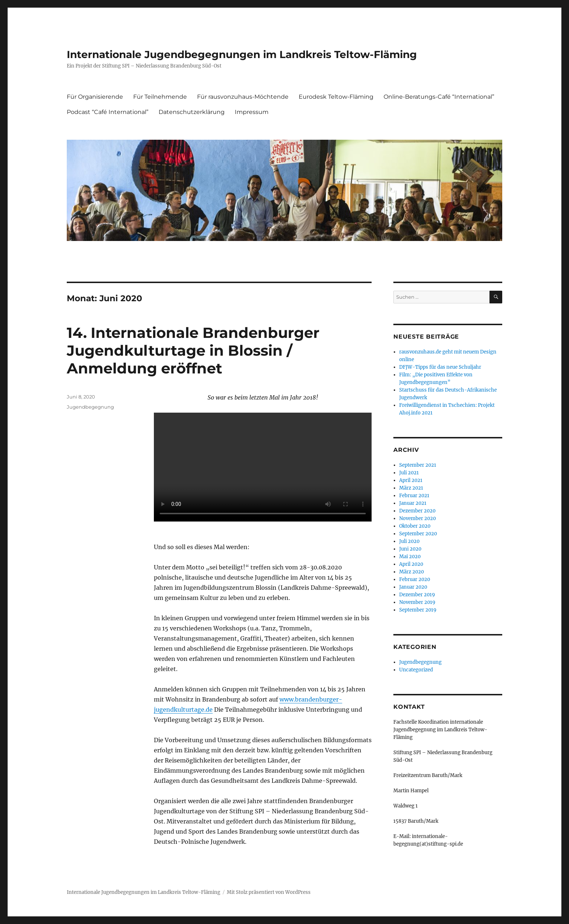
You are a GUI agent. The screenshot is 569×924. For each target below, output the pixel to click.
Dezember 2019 (417, 595)
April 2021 (411, 480)
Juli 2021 (409, 473)
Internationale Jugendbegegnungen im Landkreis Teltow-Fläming (242, 54)
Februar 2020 (415, 579)
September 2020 (418, 534)
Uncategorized (416, 670)
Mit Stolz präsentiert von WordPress (269, 892)
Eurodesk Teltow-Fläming (336, 97)
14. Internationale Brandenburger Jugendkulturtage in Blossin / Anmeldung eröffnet (193, 350)
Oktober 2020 (415, 526)
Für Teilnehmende (160, 97)
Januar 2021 (413, 503)
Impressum (252, 112)
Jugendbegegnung (90, 407)
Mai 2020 (410, 557)
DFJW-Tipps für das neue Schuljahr (440, 367)
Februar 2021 (414, 496)
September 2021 (418, 465)
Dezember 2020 (417, 511)
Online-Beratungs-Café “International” (439, 97)
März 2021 (411, 488)
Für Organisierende (95, 97)
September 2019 (418, 610)
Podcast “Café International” (108, 112)
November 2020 (417, 518)
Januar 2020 (413, 587)
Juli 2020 (409, 541)
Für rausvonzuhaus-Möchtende (243, 97)
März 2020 (412, 572)
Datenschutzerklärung (192, 112)
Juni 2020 (410, 549)
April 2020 (411, 564)
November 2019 (417, 602)
